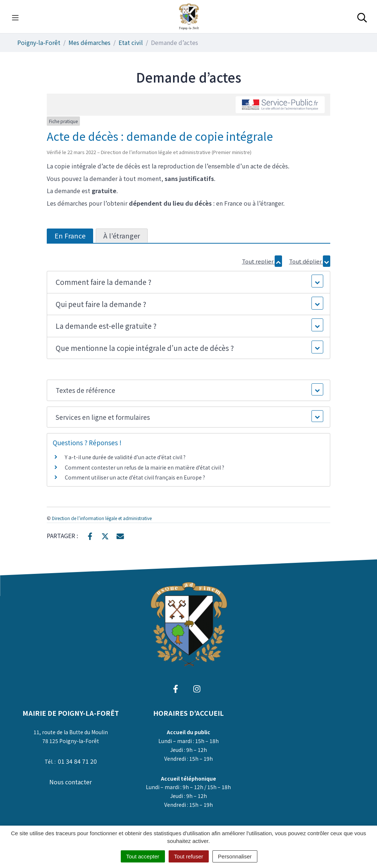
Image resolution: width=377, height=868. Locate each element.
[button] (189, 282)
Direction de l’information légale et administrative (102, 518)
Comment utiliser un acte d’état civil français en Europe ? (135, 477)
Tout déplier (310, 261)
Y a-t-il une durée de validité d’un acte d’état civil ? (125, 457)
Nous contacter (71, 782)
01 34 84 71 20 (77, 761)
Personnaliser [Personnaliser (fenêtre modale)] (235, 856)
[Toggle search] (362, 17)
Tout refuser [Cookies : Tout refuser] (189, 856)
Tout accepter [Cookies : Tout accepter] (143, 856)
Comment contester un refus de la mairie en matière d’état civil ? (145, 467)
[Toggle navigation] (15, 17)
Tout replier (262, 261)
